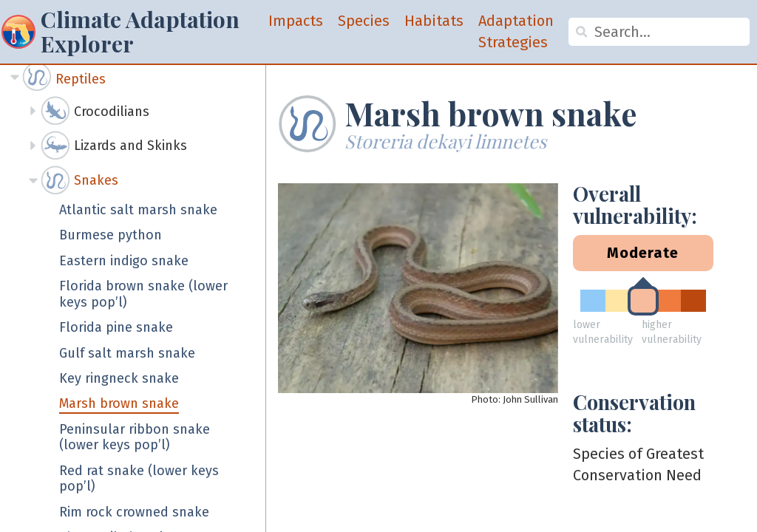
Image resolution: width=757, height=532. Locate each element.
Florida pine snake (116, 328)
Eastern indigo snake (124, 261)
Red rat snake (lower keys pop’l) (139, 479)
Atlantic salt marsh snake (138, 210)
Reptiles (81, 79)
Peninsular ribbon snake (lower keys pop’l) (135, 438)
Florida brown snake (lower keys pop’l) (143, 294)
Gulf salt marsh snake (127, 354)
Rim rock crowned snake (134, 512)
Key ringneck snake (119, 379)
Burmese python (111, 235)
